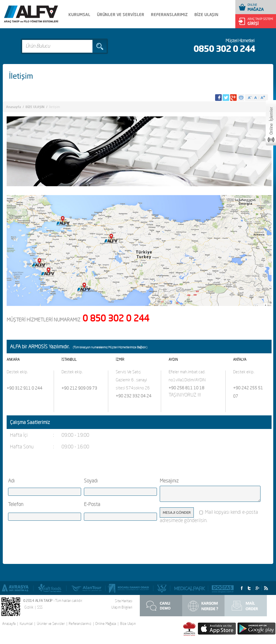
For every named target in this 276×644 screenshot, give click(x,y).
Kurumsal (26, 624)
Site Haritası (124, 601)
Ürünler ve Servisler (51, 624)
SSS (40, 607)
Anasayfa (14, 107)
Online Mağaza (106, 624)
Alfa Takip (31, 14)
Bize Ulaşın (128, 624)
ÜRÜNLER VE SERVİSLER (121, 15)
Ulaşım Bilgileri (122, 607)
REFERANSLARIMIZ (169, 15)
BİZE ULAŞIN (206, 15)
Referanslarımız (80, 624)
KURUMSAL (79, 15)
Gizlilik (29, 607)
